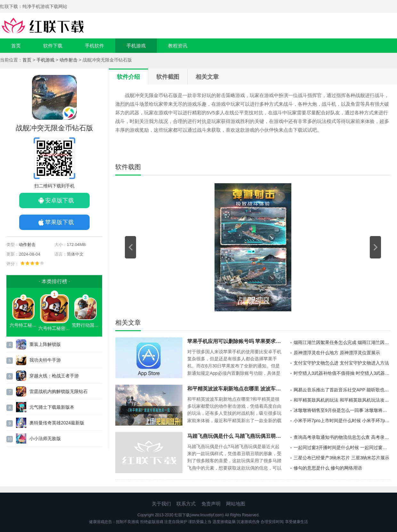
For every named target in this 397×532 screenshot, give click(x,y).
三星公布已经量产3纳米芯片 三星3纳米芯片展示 (341, 458)
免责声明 (211, 504)
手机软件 (94, 46)
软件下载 (53, 46)
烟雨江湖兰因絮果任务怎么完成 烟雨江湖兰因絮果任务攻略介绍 (342, 342)
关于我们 (161, 504)
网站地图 (236, 504)
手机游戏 (136, 46)
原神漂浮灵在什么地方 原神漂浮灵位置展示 (337, 353)
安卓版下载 (60, 201)
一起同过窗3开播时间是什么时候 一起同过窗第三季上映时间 (342, 447)
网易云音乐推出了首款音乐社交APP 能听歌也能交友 (342, 390)
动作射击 (69, 60)
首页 (16, 46)
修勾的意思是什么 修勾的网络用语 (328, 468)
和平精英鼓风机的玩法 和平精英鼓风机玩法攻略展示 (342, 400)
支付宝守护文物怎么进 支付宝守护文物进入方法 (341, 363)
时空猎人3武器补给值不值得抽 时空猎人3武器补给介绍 (342, 373)
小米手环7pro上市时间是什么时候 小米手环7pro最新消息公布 (342, 421)
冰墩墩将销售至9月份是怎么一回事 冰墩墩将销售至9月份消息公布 (342, 410)
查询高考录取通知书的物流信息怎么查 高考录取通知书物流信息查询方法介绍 (342, 437)
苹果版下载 (60, 222)
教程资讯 (178, 46)
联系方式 (186, 504)
